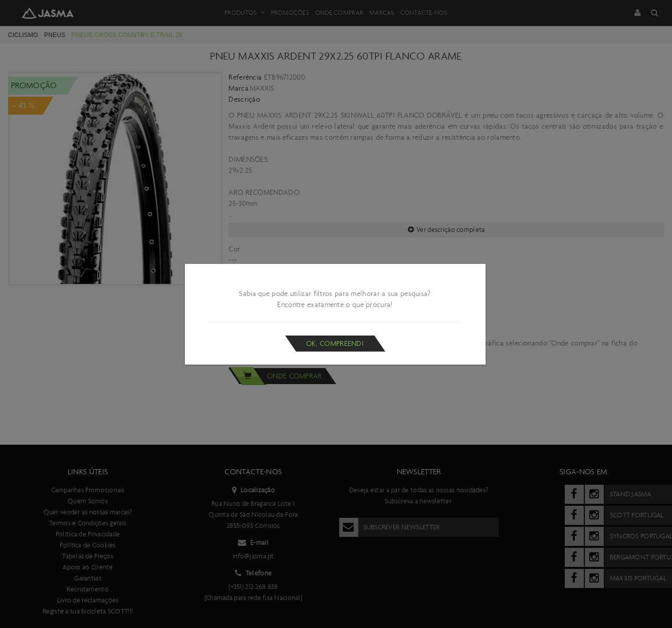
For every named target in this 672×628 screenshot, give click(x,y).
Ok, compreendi (335, 344)
